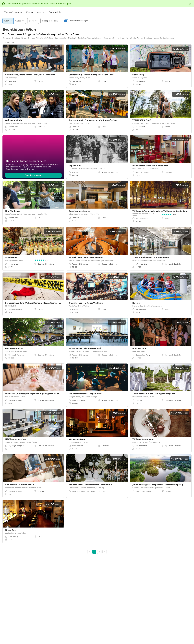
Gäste (33, 21)
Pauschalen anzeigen (79, 21)
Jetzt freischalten (33, 175)
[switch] (66, 21)
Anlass (20, 21)
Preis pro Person (51, 21)
